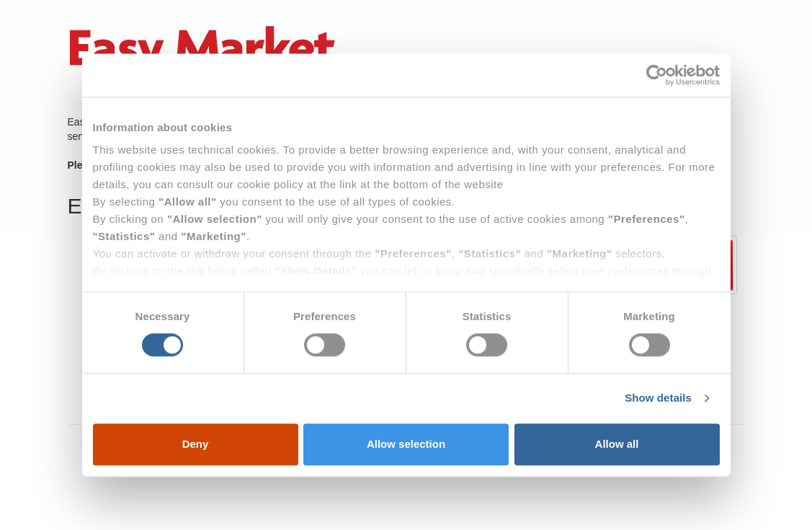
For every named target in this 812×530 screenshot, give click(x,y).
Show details (658, 398)
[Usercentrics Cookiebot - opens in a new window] (657, 75)
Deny (196, 444)
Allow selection (406, 444)
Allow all (617, 444)
